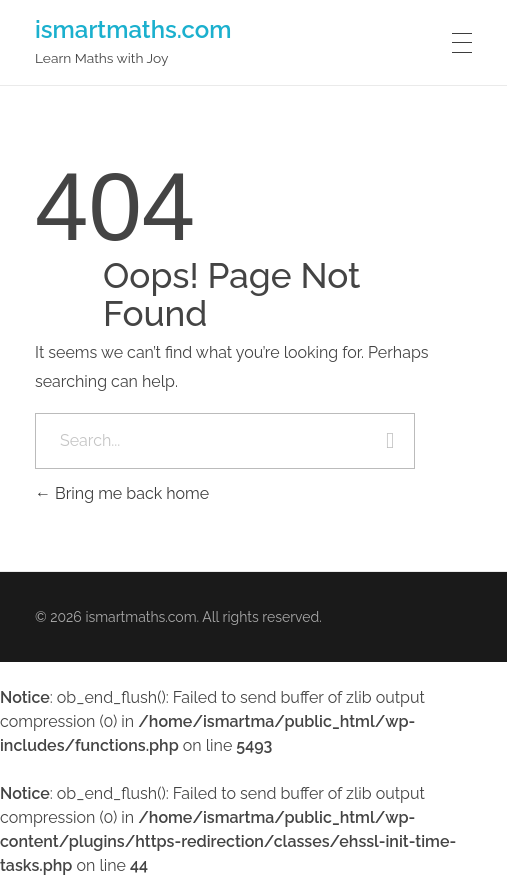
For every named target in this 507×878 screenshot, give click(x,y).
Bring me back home (122, 493)
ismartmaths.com (133, 28)
